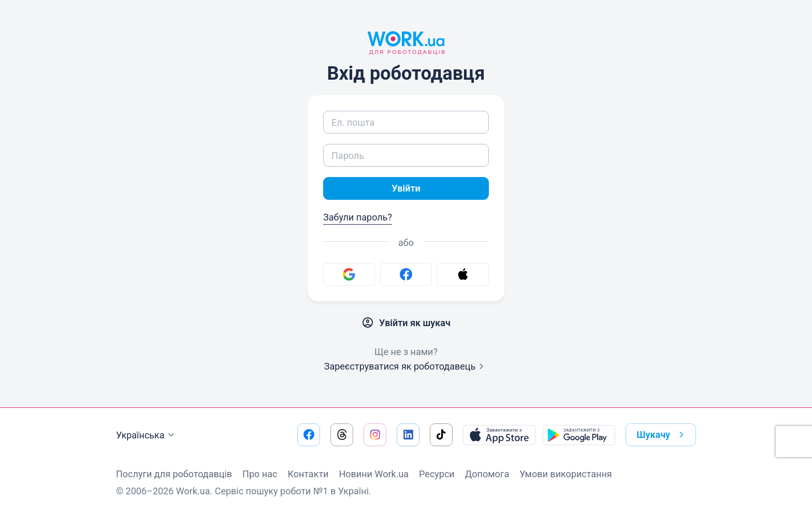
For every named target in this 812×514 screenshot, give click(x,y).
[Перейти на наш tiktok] (441, 435)
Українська (147, 435)
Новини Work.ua (374, 474)
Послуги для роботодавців (174, 474)
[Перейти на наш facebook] (309, 435)
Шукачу (662, 435)
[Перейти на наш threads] (342, 435)
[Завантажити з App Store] (499, 435)
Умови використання (566, 474)
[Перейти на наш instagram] (375, 435)
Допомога (487, 474)
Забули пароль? (358, 217)
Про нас (260, 474)
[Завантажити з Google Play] (579, 435)
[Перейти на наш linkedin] (408, 435)
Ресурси (437, 474)
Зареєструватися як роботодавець (406, 366)
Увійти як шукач (406, 323)
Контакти (308, 474)
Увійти (406, 188)
